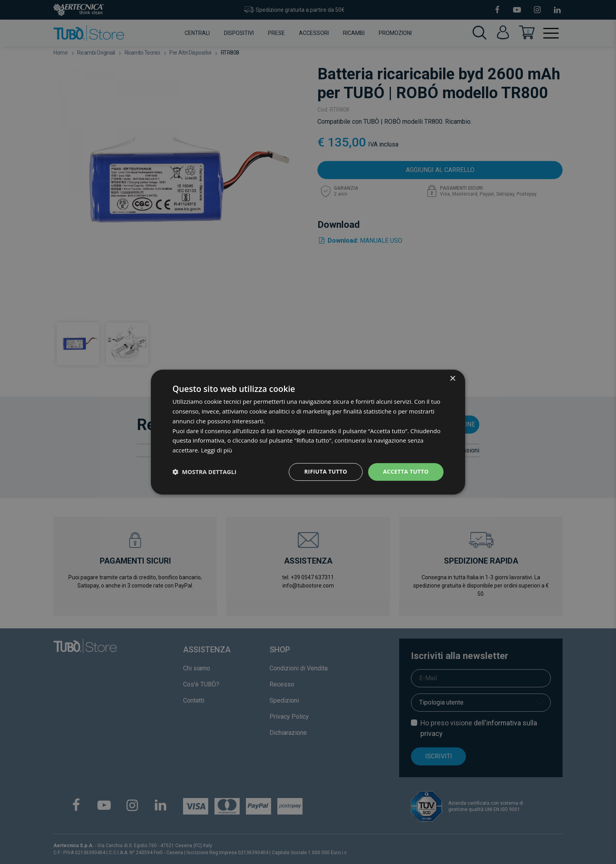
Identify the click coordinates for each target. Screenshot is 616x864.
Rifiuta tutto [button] (325, 471)
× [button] (452, 379)
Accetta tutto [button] (406, 471)
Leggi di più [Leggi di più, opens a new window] (217, 450)
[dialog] (308, 432)
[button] (204, 472)
